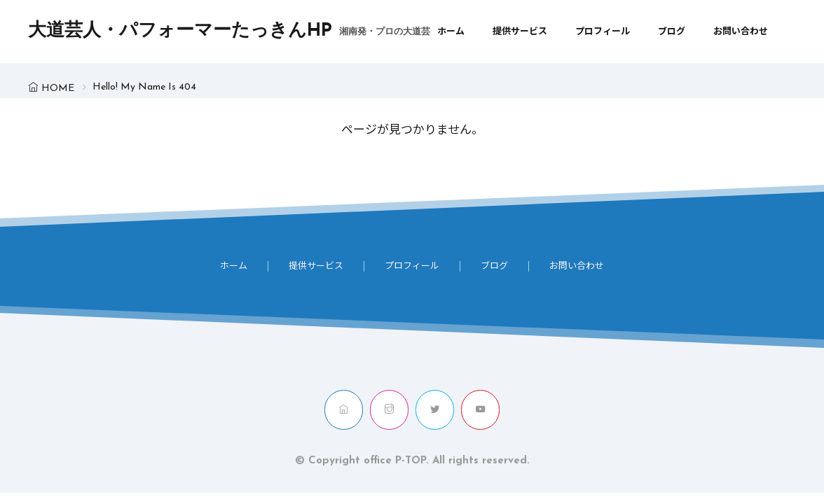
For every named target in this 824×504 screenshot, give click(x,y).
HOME (58, 89)
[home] (344, 410)
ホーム (451, 32)
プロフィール (603, 32)
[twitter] (435, 410)
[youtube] (480, 410)
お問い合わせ (741, 32)
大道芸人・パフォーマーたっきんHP (229, 31)
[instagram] (389, 410)
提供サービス (520, 32)
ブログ (672, 32)
